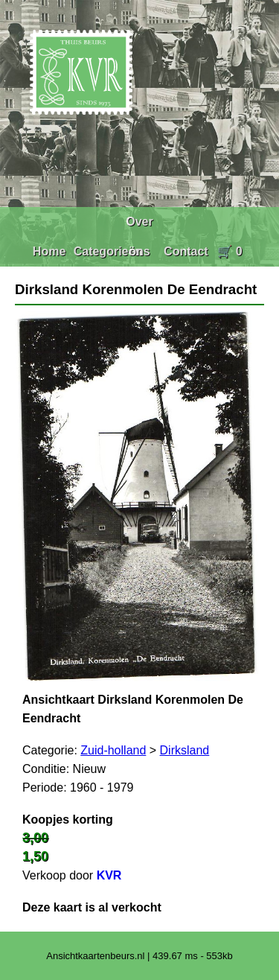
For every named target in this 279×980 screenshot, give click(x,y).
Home (49, 251)
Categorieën (108, 251)
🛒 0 (230, 251)
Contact (186, 251)
